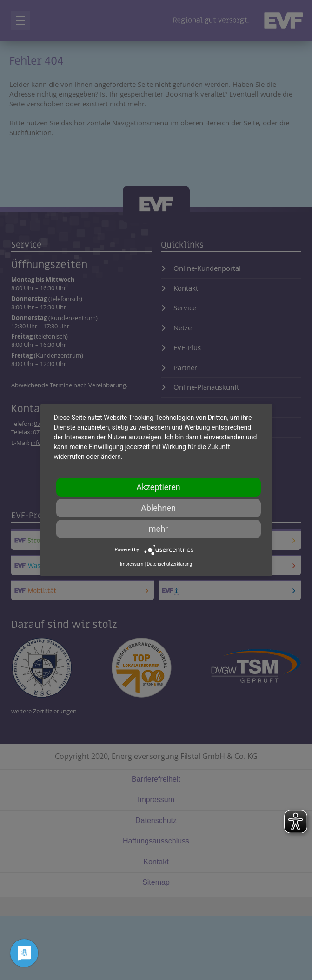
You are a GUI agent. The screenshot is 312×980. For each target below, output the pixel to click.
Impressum (132, 564)
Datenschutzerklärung (169, 564)
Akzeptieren (158, 487)
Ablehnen (158, 508)
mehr (158, 529)
